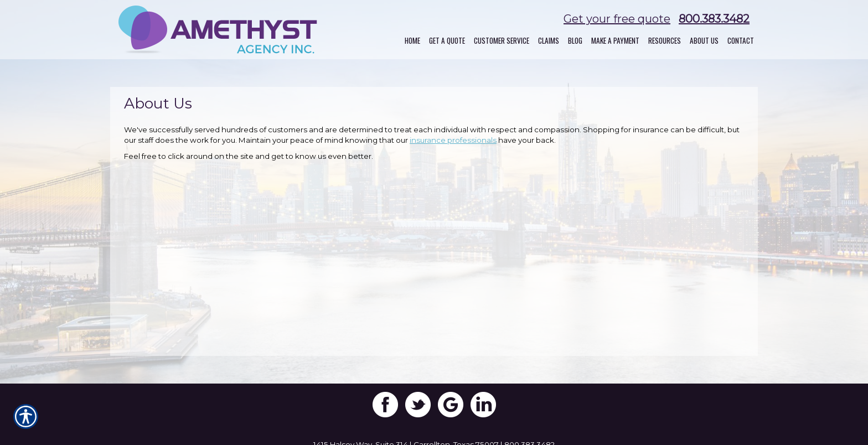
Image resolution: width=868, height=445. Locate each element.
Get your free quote (617, 19)
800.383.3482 (714, 19)
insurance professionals (453, 140)
